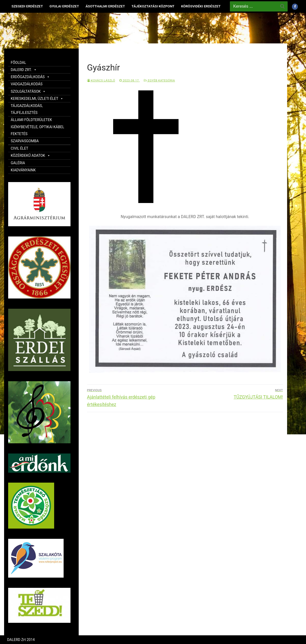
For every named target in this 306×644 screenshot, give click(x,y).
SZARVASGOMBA (25, 141)
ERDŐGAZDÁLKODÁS (30, 77)
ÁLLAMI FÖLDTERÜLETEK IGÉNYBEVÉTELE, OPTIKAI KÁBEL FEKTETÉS (37, 127)
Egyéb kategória (159, 80)
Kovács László (101, 80)
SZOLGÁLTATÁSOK (28, 91)
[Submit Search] (283, 6)
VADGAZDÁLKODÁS (27, 84)
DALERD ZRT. (24, 70)
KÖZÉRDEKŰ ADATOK (31, 156)
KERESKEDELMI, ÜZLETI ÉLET (37, 99)
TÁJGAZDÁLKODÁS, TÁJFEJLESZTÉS (27, 109)
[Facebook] (295, 7)
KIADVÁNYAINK (23, 170)
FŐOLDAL (18, 63)
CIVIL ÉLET (20, 148)
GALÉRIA (18, 163)
